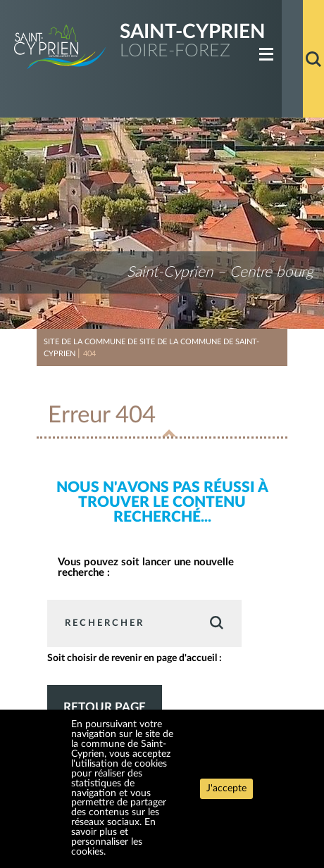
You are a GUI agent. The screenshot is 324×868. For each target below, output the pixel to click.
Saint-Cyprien (193, 32)
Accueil (292, 59)
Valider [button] (216, 623)
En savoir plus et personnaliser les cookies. (113, 837)
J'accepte (226, 788)
